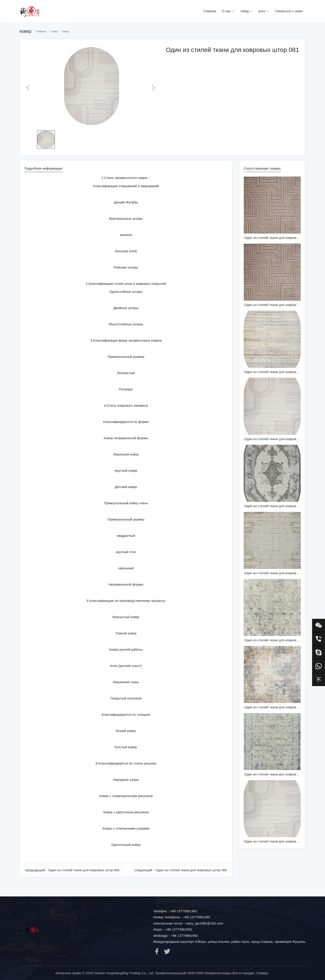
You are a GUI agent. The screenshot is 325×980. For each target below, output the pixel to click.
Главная (210, 11)
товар (247, 11)
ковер (66, 31)
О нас (228, 11)
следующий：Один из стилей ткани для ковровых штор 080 (181, 870)
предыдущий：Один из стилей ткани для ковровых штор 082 (72, 870)
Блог (264, 11)
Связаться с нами (289, 11)
